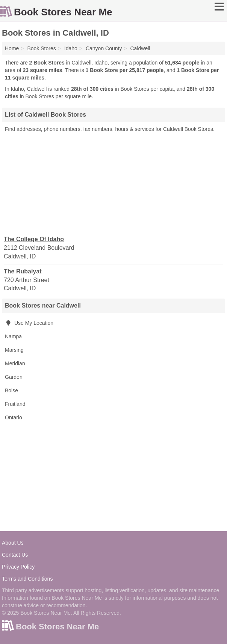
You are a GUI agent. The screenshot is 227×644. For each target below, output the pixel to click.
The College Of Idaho (34, 239)
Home (12, 48)
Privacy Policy (18, 567)
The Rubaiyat (23, 271)
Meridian (15, 363)
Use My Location (29, 323)
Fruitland (15, 404)
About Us (13, 543)
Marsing (14, 350)
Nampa (13, 336)
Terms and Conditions (27, 579)
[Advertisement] (113, 183)
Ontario (14, 417)
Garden (14, 377)
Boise (11, 390)
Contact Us (15, 555)
